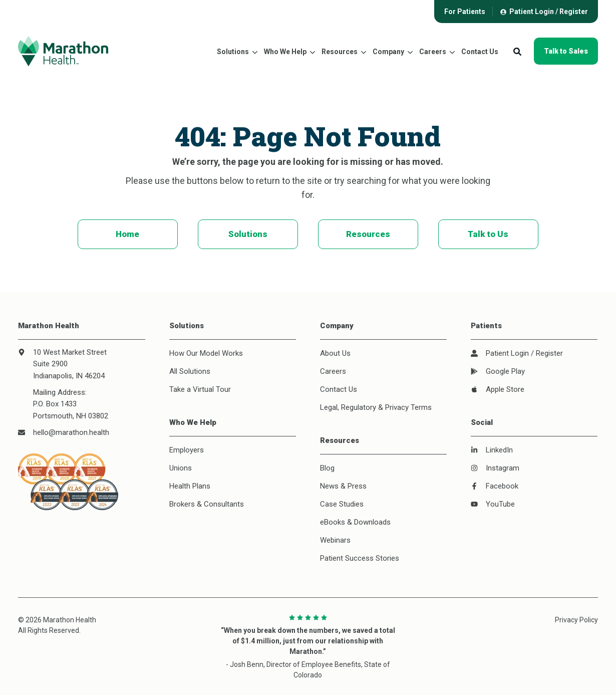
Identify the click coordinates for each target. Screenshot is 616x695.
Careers (433, 52)
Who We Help (285, 52)
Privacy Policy (576, 620)
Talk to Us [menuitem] (488, 234)
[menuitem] (465, 11)
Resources (340, 52)
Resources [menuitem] (368, 234)
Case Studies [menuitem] (342, 504)
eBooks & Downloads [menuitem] (355, 522)
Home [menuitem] (127, 234)
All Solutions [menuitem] (190, 371)
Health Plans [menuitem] (190, 486)
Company (388, 52)
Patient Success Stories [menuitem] (360, 558)
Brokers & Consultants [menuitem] (207, 504)
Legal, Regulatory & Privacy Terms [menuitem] (376, 407)
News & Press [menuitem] (343, 486)
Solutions (233, 52)
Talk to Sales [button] (566, 51)
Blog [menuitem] (327, 468)
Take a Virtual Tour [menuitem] (200, 389)
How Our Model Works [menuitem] (206, 353)
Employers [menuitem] (187, 450)
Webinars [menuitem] (335, 540)
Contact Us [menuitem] (339, 389)
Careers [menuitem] (333, 371)
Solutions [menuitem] (248, 234)
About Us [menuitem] (335, 353)
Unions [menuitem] (181, 468)
